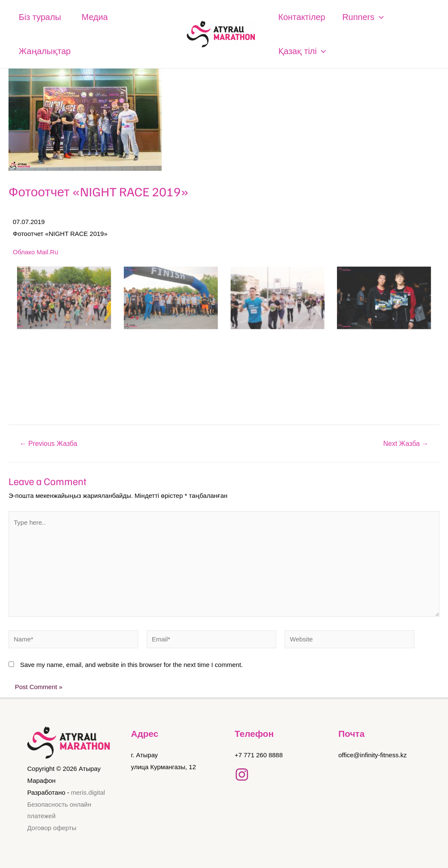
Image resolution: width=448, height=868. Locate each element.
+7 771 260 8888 (259, 755)
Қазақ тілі (302, 51)
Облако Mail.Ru (36, 252)
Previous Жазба (49, 444)
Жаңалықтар (45, 51)
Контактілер (302, 17)
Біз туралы (40, 17)
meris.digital (88, 792)
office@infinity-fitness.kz (372, 755)
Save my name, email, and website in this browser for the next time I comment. (131, 665)
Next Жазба (406, 444)
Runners (363, 17)
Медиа (95, 17)
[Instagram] (242, 775)
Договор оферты (52, 828)
